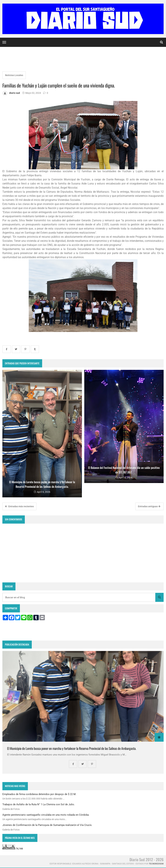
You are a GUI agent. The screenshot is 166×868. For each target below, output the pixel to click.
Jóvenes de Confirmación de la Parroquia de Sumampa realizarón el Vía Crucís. (47, 825)
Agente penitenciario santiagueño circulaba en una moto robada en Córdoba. (46, 815)
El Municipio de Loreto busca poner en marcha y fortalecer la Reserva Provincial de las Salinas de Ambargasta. (72, 748)
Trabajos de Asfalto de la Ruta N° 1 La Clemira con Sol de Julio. (39, 804)
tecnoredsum (156, 864)
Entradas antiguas (149, 506)
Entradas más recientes (19, 506)
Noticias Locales (14, 75)
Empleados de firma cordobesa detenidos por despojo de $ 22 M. (39, 794)
